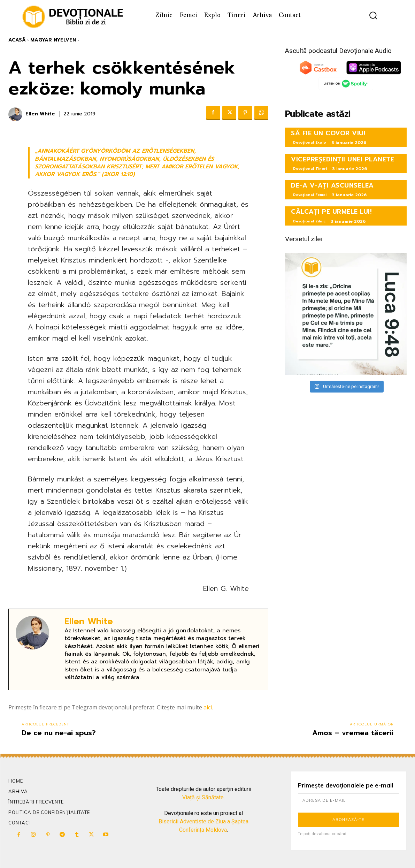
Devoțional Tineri (310, 169)
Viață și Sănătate (203, 797)
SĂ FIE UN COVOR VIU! (328, 133)
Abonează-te (348, 820)
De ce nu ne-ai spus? (59, 733)
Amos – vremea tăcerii (353, 733)
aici (208, 707)
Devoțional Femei (310, 195)
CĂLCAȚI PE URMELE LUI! (331, 212)
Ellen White (40, 114)
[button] (373, 15)
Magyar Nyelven (53, 40)
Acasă (17, 40)
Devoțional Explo (310, 142)
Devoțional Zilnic (309, 221)
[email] (349, 801)
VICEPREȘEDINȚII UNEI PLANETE (343, 159)
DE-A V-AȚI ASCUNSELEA (332, 185)
